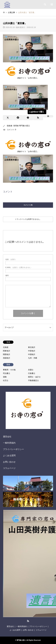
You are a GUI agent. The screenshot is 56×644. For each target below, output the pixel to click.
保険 (5, 377)
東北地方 (32, 347)
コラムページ (9, 468)
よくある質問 (9, 455)
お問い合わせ (9, 462)
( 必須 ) (10, 259)
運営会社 (7, 437)
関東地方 (7, 351)
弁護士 (31, 370)
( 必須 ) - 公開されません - (19, 267)
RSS (28, 621)
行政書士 (32, 373)
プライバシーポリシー (13, 449)
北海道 (6, 347)
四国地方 (7, 358)
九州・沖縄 (33, 358)
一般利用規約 (9, 443)
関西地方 (7, 354)
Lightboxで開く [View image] (37, 112)
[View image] (25, 109)
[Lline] (28, 118)
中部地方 (32, 351)
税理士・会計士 (34, 377)
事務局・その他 (9, 370)
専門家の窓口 (21, 640)
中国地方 (32, 354)
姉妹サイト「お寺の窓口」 (28, 77)
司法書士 (7, 373)
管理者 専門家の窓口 (22, 126)
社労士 (6, 380)
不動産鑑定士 (33, 380)
